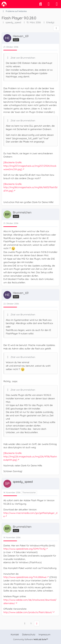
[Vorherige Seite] (25, 623)
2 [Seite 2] (37, 623)
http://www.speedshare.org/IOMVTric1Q (24, 549)
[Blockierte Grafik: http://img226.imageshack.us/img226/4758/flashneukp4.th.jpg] (30, 456)
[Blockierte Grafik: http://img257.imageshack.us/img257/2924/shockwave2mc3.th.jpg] (30, 166)
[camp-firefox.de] (4, 4)
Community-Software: (31, 639)
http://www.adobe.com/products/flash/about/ (28, 612)
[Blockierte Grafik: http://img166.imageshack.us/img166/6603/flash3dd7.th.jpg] (30, 187)
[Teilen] (56, 28)
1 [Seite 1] (31, 623)
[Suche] (41, 4)
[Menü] (57, 4)
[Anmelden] (49, 4)
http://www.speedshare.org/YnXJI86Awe (25, 577)
